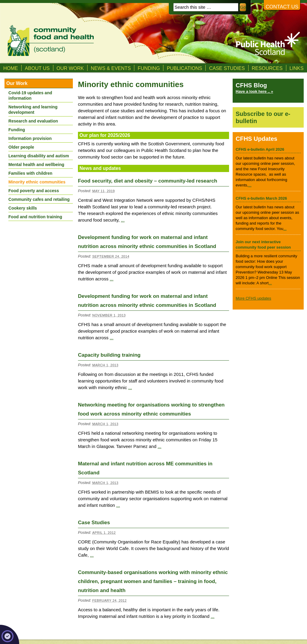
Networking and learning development (33, 110)
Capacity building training (109, 355)
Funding (149, 68)
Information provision (30, 138)
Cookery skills (23, 208)
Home (11, 68)
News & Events (111, 68)
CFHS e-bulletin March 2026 (261, 198)
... (123, 220)
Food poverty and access (34, 191)
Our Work (70, 68)
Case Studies (94, 523)
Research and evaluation (33, 121)
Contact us (282, 7)
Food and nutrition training (35, 217)
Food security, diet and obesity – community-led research (148, 181)
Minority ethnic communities (37, 182)
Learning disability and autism (39, 156)
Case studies (227, 68)
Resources (267, 68)
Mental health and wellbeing (36, 165)
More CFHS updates (253, 298)
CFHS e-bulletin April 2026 (260, 149)
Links (297, 68)
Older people (21, 147)
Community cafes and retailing (39, 199)
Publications (184, 68)
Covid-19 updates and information (30, 95)
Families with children (30, 173)
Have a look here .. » (254, 91)
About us (37, 68)
